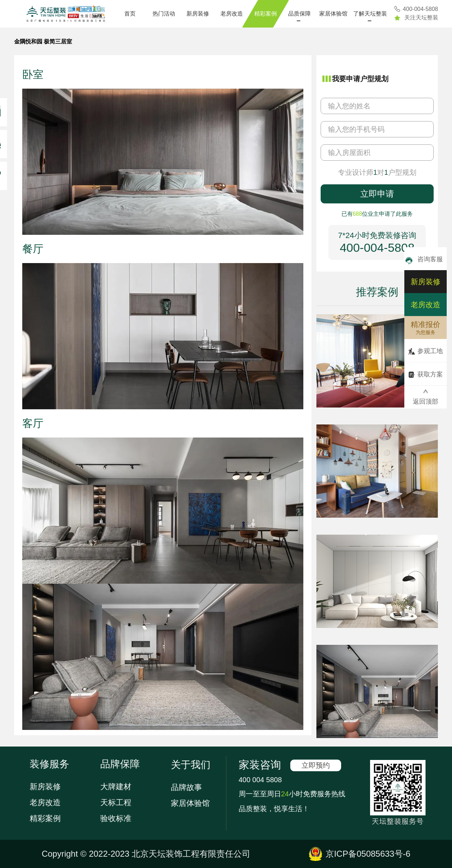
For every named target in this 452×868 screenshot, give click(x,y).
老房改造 (232, 14)
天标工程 (116, 802)
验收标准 (116, 818)
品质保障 (299, 14)
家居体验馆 (333, 14)
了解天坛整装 (370, 14)
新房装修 (198, 14)
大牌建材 (116, 787)
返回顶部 (426, 397)
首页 (130, 14)
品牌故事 (186, 787)
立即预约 (316, 765)
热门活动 (164, 14)
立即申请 (377, 194)
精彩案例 (266, 14)
